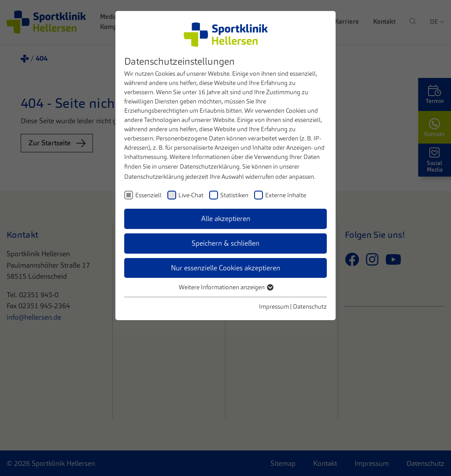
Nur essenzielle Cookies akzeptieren (225, 268)
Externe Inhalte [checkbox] (286, 195)
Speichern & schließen (225, 243)
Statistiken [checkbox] (234, 195)
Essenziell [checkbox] (148, 195)
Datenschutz (310, 306)
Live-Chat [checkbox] (191, 195)
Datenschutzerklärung (210, 166)
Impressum (274, 306)
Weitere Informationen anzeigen (226, 287)
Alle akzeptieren (226, 219)
